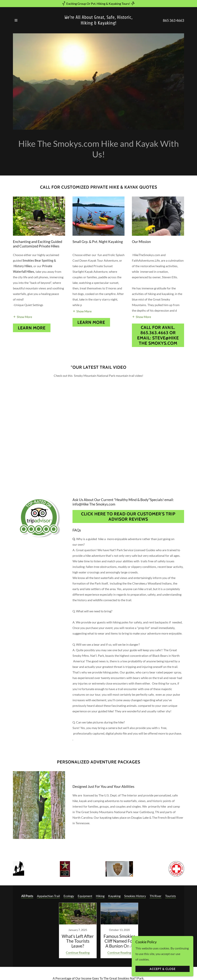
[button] (16, 20)
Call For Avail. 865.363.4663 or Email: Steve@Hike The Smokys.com (158, 335)
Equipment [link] (85, 896)
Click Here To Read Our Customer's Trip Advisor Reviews (128, 516)
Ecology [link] (69, 896)
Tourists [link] (171, 896)
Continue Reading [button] (78, 953)
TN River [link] (156, 896)
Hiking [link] (100, 896)
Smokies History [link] (135, 896)
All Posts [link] (27, 896)
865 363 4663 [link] (173, 20)
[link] (99, 23)
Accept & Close (163, 969)
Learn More (91, 322)
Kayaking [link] (114, 896)
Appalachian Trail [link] (48, 896)
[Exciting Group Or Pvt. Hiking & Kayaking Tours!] (98, 4)
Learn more (32, 328)
